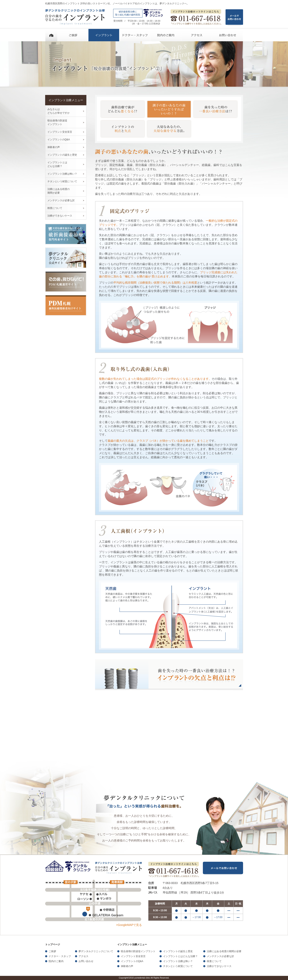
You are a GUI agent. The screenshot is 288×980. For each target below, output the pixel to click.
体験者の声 (54, 147)
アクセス (197, 35)
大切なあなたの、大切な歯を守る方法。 (169, 129)
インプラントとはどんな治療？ (180, 956)
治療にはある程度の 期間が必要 (59, 191)
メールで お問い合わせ (234, 18)
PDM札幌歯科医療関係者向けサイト (66, 305)
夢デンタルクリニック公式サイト (66, 258)
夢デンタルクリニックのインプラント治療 (75, 17)
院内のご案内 (166, 35)
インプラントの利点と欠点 (123, 129)
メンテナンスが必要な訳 (61, 200)
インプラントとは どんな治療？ (57, 164)
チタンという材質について (62, 181)
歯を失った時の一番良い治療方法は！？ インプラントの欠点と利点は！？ (169, 675)
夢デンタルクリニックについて (96, 951)
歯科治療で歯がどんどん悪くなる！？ (123, 109)
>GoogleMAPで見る (129, 925)
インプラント (104, 35)
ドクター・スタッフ (135, 35)
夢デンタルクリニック (69, 867)
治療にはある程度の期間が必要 (224, 951)
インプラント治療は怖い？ (62, 174)
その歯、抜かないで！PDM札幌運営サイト (66, 282)
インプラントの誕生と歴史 (62, 155)
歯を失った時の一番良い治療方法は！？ (215, 109)
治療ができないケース (60, 216)
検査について (55, 208)
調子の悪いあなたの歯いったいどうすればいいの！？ (169, 109)
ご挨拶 (73, 35)
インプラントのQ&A (59, 140)
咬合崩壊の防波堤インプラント (138, 951)
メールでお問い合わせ (223, 869)
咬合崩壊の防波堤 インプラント (57, 122)
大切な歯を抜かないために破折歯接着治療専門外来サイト (66, 234)
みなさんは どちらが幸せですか (59, 111)
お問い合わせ (228, 35)
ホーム (51, 35)
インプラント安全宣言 (60, 132)
